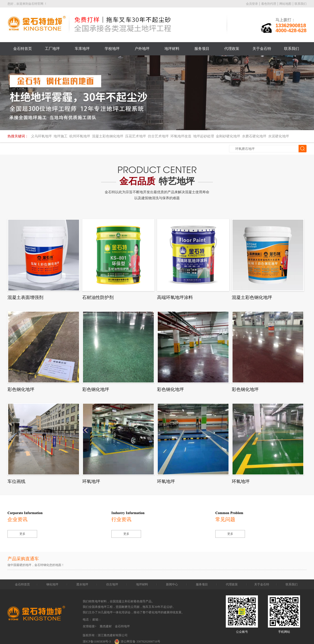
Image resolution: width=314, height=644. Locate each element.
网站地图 (285, 4)
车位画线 (16, 481)
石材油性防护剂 (98, 297)
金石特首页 (23, 49)
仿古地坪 (112, 584)
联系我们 (301, 4)
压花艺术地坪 (136, 136)
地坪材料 (172, 49)
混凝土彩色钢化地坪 (108, 136)
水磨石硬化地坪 (254, 136)
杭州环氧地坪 (80, 136)
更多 (22, 534)
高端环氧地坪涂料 (175, 297)
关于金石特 (262, 49)
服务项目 (202, 49)
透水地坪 (82, 584)
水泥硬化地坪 (279, 136)
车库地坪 (82, 49)
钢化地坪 (52, 584)
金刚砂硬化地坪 (228, 136)
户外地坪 (142, 49)
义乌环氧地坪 (41, 136)
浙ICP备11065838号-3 (97, 642)
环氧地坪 (91, 481)
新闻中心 (172, 584)
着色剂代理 (269, 4)
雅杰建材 (106, 626)
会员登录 (252, 4)
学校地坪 (112, 49)
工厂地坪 (52, 49)
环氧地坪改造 (181, 136)
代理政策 (232, 49)
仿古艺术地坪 (158, 136)
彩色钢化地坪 (21, 389)
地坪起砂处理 (204, 136)
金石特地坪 (122, 626)
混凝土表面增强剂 (25, 297)
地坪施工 (61, 136)
